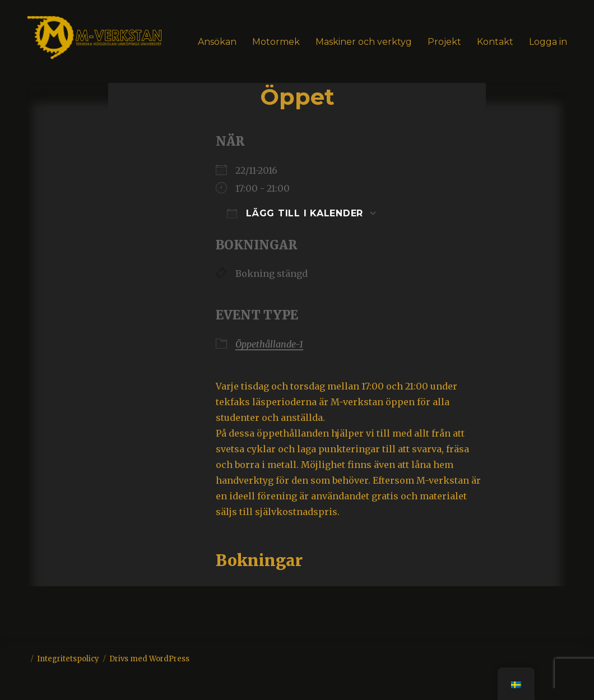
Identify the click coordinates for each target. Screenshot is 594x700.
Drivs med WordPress (149, 659)
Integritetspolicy (68, 659)
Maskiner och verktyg (364, 42)
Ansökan (217, 42)
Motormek (276, 42)
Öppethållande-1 (269, 344)
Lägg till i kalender (295, 213)
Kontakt (495, 42)
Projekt (444, 42)
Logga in (548, 42)
